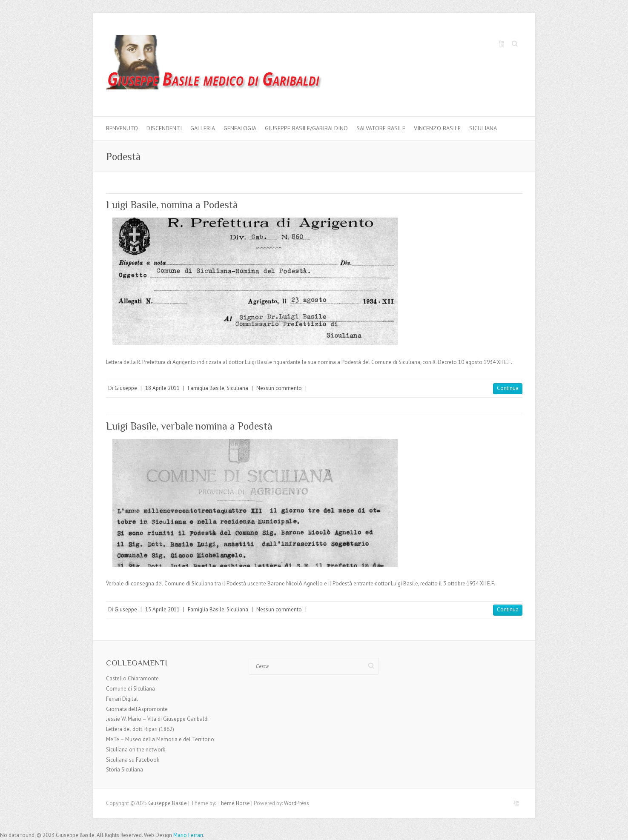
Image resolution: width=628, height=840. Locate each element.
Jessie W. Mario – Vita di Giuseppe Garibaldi (157, 719)
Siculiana (483, 128)
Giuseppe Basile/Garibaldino (306, 128)
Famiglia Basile (206, 388)
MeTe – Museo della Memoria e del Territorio (160, 739)
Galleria (203, 128)
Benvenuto (122, 128)
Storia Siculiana (125, 770)
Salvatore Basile (381, 128)
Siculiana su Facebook (133, 760)
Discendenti (164, 128)
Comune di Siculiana (130, 689)
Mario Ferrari (188, 835)
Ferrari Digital (122, 699)
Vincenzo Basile (437, 128)
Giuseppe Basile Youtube (501, 44)
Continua (508, 388)
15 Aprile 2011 (162, 609)
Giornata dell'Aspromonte (137, 709)
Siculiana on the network (136, 750)
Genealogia (240, 128)
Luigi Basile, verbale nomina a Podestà (189, 426)
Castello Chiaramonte (132, 678)
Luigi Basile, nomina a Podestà (172, 205)
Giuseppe (126, 388)
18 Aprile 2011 (162, 388)
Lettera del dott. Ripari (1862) (140, 729)
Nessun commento (279, 388)
